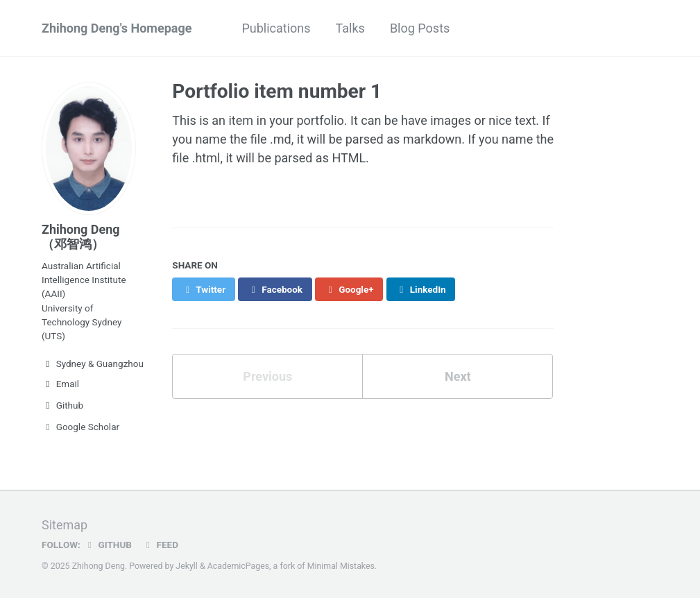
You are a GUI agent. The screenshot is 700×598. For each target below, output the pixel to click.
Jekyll (187, 566)
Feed (160, 545)
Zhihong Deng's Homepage (117, 28)
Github (62, 405)
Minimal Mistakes (341, 566)
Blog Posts (420, 28)
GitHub (108, 545)
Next (458, 376)
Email (60, 384)
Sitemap (65, 525)
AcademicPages (238, 566)
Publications (276, 28)
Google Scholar (80, 427)
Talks (350, 28)
